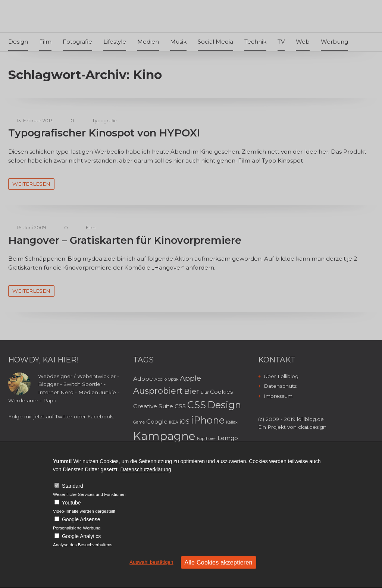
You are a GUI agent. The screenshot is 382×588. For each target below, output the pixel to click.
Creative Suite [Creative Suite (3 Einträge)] (153, 406)
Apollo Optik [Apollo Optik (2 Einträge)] (166, 379)
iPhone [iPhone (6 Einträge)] (208, 420)
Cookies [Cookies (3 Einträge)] (221, 392)
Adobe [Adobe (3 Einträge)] (143, 379)
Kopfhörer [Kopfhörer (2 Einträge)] (206, 439)
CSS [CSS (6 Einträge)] (197, 405)
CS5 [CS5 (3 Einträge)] (180, 406)
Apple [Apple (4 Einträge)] (190, 378)
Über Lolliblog (281, 376)
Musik (178, 42)
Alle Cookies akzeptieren (219, 562)
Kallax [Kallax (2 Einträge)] (232, 422)
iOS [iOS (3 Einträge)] (185, 422)
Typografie (104, 121)
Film (45, 42)
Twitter (64, 416)
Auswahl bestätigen (151, 562)
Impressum (278, 396)
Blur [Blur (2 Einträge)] (205, 392)
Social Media (215, 42)
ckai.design (312, 427)
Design (18, 42)
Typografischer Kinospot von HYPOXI (104, 133)
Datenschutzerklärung (146, 469)
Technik (255, 42)
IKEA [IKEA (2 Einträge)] (174, 422)
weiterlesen (31, 184)
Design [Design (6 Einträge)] (224, 405)
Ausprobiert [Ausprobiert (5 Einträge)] (158, 391)
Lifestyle (115, 42)
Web (303, 42)
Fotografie (77, 42)
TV (281, 42)
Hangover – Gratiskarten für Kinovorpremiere (125, 240)
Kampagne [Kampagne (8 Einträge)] (164, 436)
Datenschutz (280, 386)
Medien (148, 42)
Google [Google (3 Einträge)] (157, 422)
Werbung (334, 42)
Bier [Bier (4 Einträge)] (192, 391)
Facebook (100, 416)
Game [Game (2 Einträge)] (139, 422)
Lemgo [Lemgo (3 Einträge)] (228, 438)
